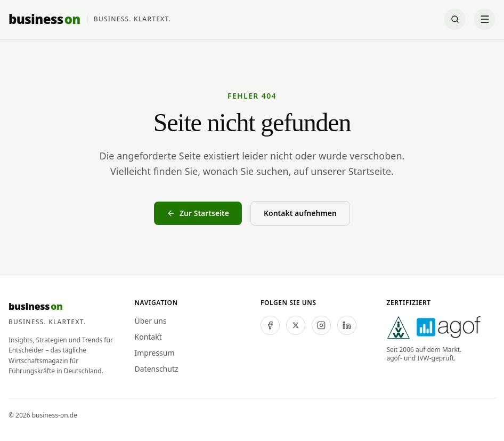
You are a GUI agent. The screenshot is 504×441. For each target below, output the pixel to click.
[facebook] (270, 325)
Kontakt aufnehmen (300, 213)
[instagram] (321, 325)
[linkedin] (347, 325)
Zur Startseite (198, 213)
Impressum (155, 353)
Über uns (151, 321)
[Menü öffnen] (485, 19)
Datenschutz (157, 369)
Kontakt (148, 337)
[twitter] (296, 325)
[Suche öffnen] (455, 19)
